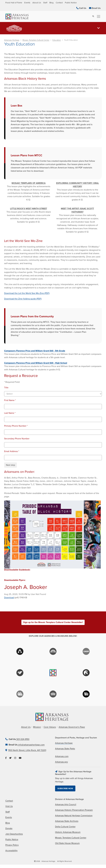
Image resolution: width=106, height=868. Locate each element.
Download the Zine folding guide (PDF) (23, 299)
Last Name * (10, 413)
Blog (51, 3)
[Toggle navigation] (98, 16)
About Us (37, 3)
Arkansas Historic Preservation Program (74, 810)
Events (27, 3)
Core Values (50, 727)
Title (6, 388)
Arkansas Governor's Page (72, 727)
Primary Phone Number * (16, 426)
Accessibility (11, 851)
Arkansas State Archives (67, 821)
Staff (45, 3)
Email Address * (12, 451)
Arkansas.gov (61, 762)
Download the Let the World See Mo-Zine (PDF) (27, 293)
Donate (9, 828)
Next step (10, 465)
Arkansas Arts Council (66, 805)
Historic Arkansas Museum (68, 832)
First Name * (10, 400)
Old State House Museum (67, 843)
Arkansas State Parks (65, 749)
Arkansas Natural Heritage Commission (74, 816)
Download (9, 598)
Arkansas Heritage (12, 40)
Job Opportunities (14, 834)
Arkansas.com (62, 756)
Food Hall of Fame (14, 3)
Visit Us (9, 806)
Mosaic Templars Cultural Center (36, 40)
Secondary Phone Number (17, 439)
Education (57, 40)
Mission (37, 727)
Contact (59, 3)
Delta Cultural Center (65, 827)
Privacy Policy (12, 845)
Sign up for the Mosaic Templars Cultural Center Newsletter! (53, 622)
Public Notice (71, 3)
